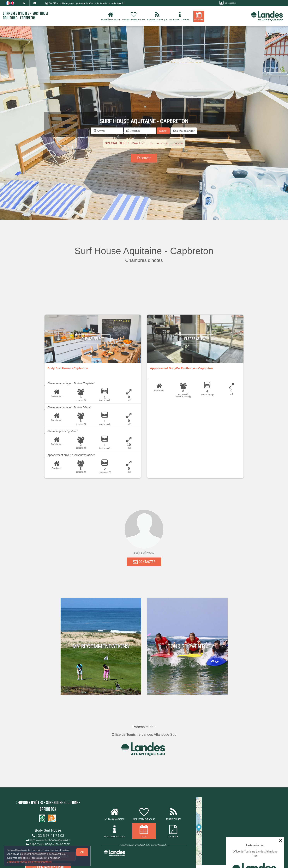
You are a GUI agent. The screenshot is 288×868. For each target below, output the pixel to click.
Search (163, 131)
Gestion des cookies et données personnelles (29, 862)
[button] (184, 131)
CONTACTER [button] (144, 562)
